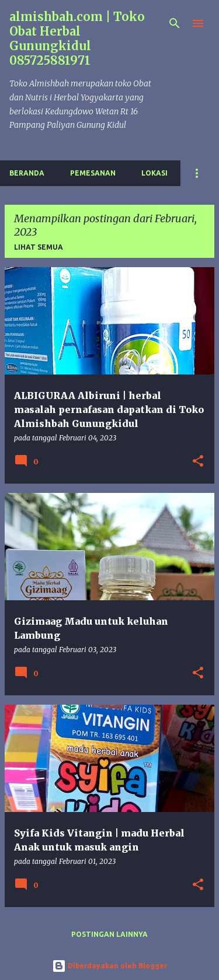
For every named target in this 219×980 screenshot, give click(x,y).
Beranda (27, 173)
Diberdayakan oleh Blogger (109, 966)
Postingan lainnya (109, 934)
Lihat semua (39, 247)
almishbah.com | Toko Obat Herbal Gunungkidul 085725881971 (77, 38)
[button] (198, 462)
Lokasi (154, 173)
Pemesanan (93, 173)
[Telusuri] (175, 23)
